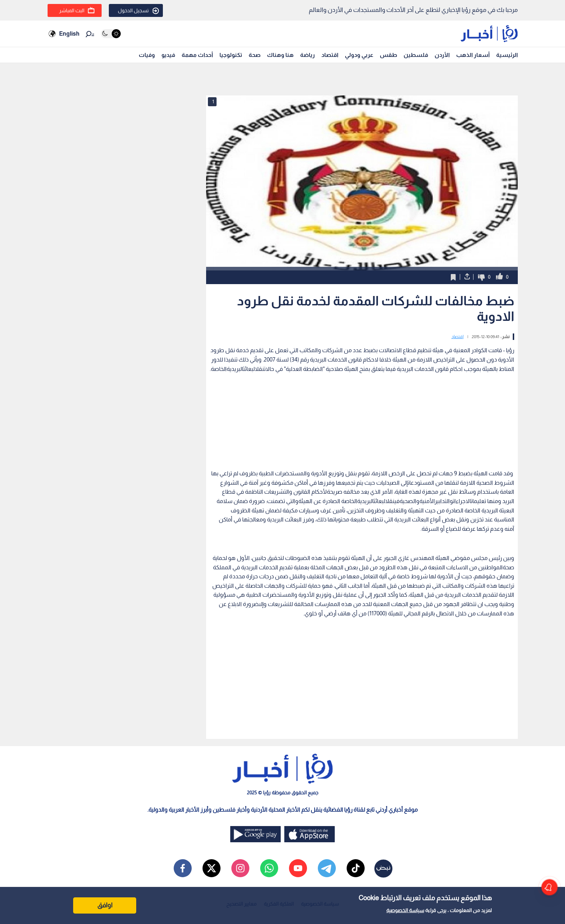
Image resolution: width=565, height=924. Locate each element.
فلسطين (416, 55)
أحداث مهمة (197, 55)
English (69, 34)
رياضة (308, 55)
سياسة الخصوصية (405, 910)
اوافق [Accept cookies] (105, 905)
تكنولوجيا (231, 55)
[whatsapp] (269, 868)
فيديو (168, 55)
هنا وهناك (280, 55)
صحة (255, 55)
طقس (388, 55)
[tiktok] (356, 868)
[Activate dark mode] (111, 34)
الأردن (442, 55)
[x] (212, 868)
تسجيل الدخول (138, 11)
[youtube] (298, 868)
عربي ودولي (359, 55)
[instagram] (240, 868)
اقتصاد (330, 55)
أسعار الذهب (473, 55)
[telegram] (327, 868)
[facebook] (183, 868)
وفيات (147, 55)
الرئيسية (507, 55)
